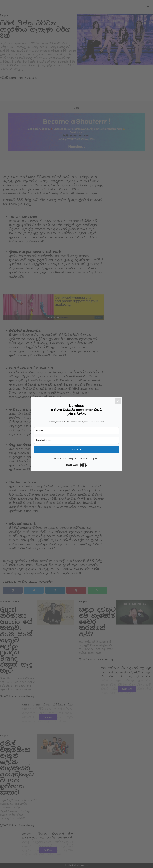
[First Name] (76, 431)
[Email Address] (76, 440)
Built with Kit (76, 465)
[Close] (121, 398)
